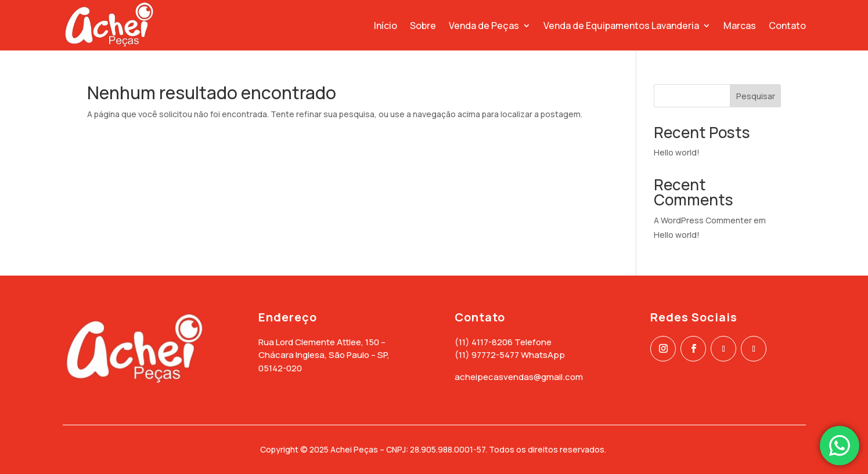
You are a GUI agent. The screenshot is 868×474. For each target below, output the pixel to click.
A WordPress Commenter (703, 220)
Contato (787, 26)
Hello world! (677, 152)
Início (386, 26)
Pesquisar (756, 96)
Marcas (740, 26)
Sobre (423, 26)
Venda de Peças (484, 26)
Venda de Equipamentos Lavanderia (621, 26)
